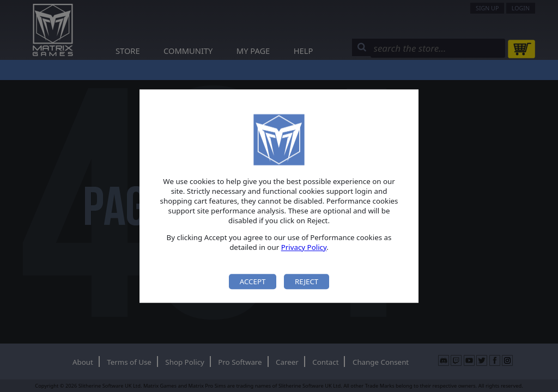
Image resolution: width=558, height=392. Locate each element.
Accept (253, 281)
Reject (307, 281)
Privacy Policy (304, 247)
